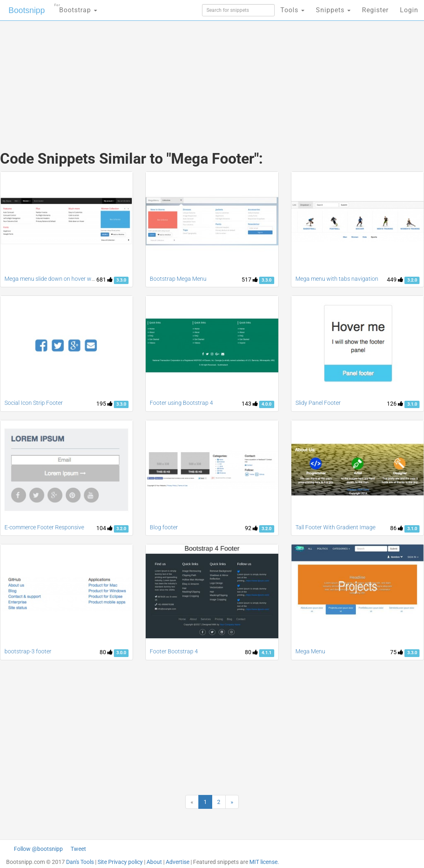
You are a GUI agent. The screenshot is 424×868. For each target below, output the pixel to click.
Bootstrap (76, 8)
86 (397, 528)
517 (250, 280)
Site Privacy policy (120, 862)
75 (397, 652)
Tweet (78, 849)
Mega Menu (310, 651)
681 (104, 280)
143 (250, 404)
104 (104, 528)
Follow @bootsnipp (38, 849)
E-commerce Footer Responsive (44, 527)
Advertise (178, 862)
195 (104, 404)
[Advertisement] (141, 78)
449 (395, 280)
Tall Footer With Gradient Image (335, 527)
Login (409, 10)
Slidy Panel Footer (318, 403)
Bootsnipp (27, 10)
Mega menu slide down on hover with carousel (63, 279)
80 (106, 652)
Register (375, 10)
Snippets (333, 10)
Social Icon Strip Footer (34, 403)
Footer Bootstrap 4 (174, 651)
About (154, 862)
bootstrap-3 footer (28, 651)
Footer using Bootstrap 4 (181, 403)
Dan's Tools (80, 862)
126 (395, 404)
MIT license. (264, 862)
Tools (292, 10)
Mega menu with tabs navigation (337, 279)
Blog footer (164, 527)
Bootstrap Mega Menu (178, 279)
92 (251, 528)
